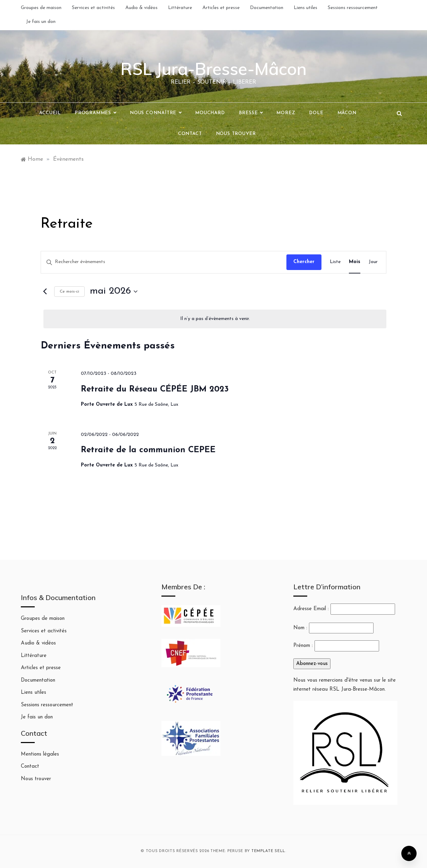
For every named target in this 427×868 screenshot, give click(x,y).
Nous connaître (156, 113)
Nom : (300, 628)
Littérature (180, 8)
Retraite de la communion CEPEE (148, 450)
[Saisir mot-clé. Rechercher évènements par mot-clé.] (164, 262)
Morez (286, 113)
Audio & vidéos (141, 8)
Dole (316, 113)
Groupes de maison (41, 8)
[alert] (215, 319)
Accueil (50, 113)
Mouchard (210, 113)
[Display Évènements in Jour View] (373, 262)
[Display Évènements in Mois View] (355, 262)
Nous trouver (236, 134)
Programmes (95, 113)
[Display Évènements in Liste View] (335, 262)
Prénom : (303, 646)
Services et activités (93, 8)
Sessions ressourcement (353, 8)
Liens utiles (305, 8)
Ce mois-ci (69, 292)
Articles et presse (221, 8)
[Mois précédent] (45, 292)
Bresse (251, 113)
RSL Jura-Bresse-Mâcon (213, 69)
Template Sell (268, 851)
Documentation (267, 8)
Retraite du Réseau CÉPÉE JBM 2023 (155, 389)
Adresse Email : (344, 609)
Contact (190, 134)
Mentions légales (40, 754)
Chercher (304, 262)
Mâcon (347, 113)
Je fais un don (41, 22)
